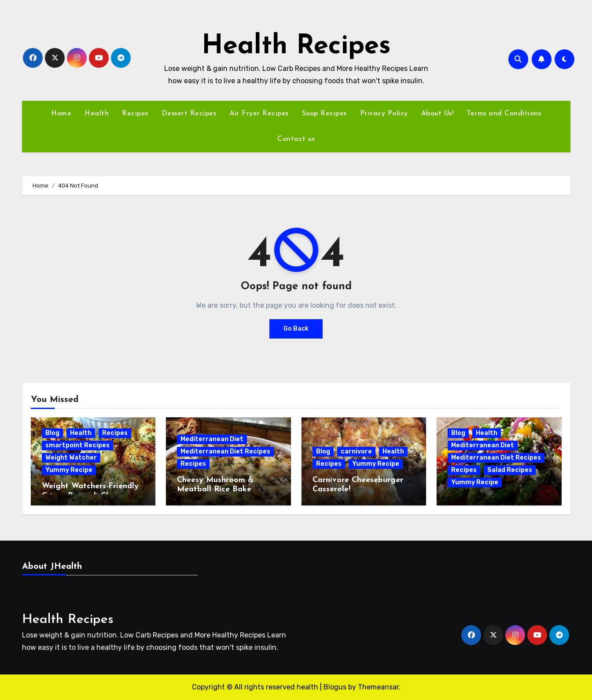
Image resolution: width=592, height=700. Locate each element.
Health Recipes (296, 47)
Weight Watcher (71, 458)
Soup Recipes (324, 114)
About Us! (438, 114)
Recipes (135, 114)
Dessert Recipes (189, 114)
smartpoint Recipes (77, 445)
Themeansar (378, 687)
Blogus (335, 687)
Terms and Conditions (504, 114)
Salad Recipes (510, 470)
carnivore (356, 451)
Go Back (296, 329)
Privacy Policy (384, 114)
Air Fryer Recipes (259, 114)
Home (61, 114)
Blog (52, 433)
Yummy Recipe (69, 470)
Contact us (296, 139)
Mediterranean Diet (212, 439)
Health (97, 114)
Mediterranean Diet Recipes (225, 451)
